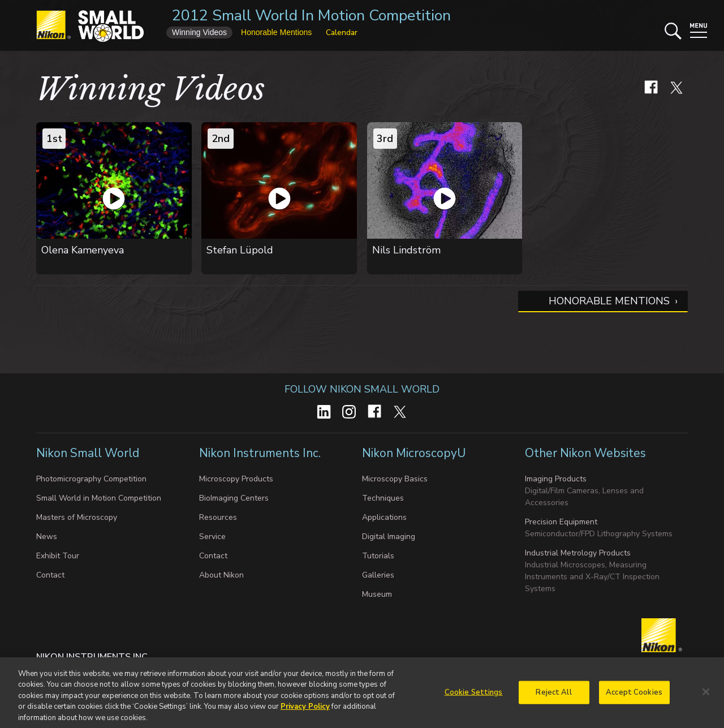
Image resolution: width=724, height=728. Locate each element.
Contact (50, 575)
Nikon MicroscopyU (414, 453)
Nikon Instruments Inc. (260, 453)
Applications (384, 517)
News (47, 537)
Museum (377, 594)
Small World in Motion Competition (99, 498)
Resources (218, 517)
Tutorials (378, 556)
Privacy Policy (305, 712)
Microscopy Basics (395, 479)
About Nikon (221, 575)
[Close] (706, 697)
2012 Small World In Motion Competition (311, 16)
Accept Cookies (634, 697)
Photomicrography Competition (91, 479)
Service (212, 537)
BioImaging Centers (234, 498)
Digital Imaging (389, 537)
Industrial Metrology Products (578, 553)
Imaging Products (556, 479)
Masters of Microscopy (77, 517)
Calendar (342, 33)
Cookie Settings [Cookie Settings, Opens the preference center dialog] (474, 697)
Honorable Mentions (609, 301)
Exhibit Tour (58, 556)
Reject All (553, 697)
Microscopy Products (236, 479)
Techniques (383, 498)
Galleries (378, 575)
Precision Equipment (561, 522)
